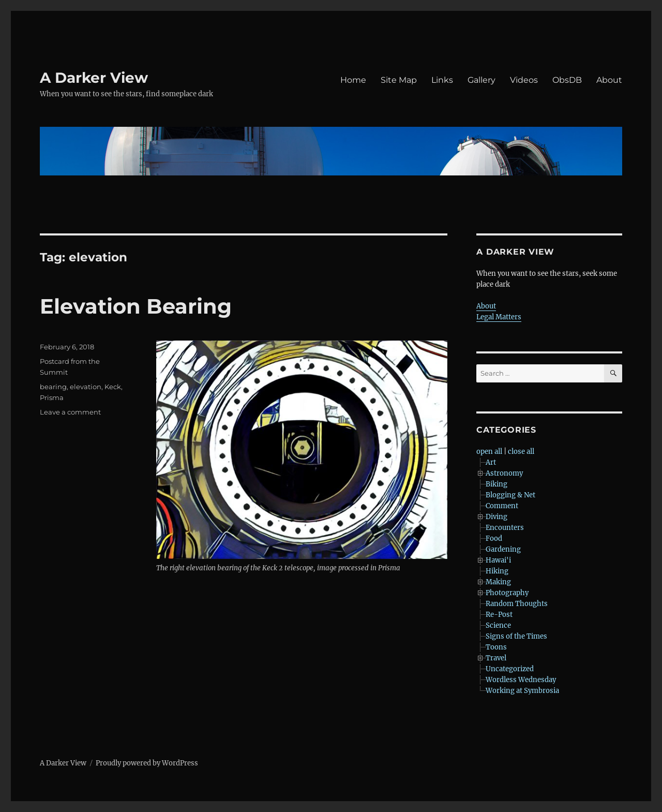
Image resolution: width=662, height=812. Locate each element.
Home (353, 80)
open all (489, 452)
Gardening (503, 549)
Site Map (399, 80)
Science (498, 625)
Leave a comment (70, 412)
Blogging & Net (510, 495)
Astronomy (504, 473)
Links (442, 80)
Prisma (52, 397)
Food (494, 538)
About (609, 80)
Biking (496, 484)
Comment (502, 506)
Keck (113, 387)
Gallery (482, 80)
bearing (53, 387)
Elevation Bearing (136, 306)
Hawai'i (498, 560)
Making (498, 582)
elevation (86, 387)
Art (491, 462)
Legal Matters (499, 317)
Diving (496, 517)
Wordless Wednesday (521, 680)
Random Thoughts (517, 604)
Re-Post (499, 615)
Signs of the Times (516, 636)
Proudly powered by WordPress (147, 763)
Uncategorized (510, 669)
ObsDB (567, 80)
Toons (496, 647)
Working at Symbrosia (522, 691)
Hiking (497, 571)
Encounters (505, 528)
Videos (524, 80)
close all (521, 452)
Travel (496, 658)
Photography (507, 593)
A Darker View (94, 78)
